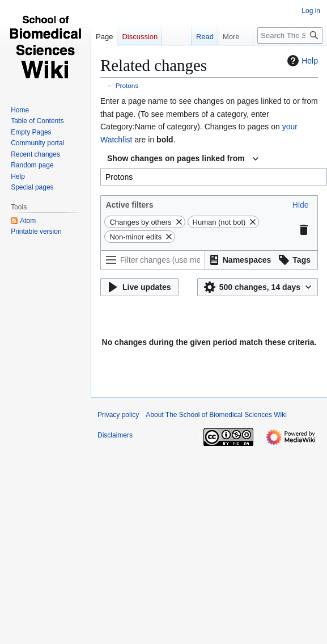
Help (301, 61)
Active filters (129, 205)
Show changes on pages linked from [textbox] (176, 158)
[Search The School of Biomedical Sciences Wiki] (290, 35)
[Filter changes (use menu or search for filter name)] (153, 260)
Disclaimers (115, 435)
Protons (127, 85)
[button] (301, 205)
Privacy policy (118, 415)
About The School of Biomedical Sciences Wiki (216, 415)
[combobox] (183, 159)
